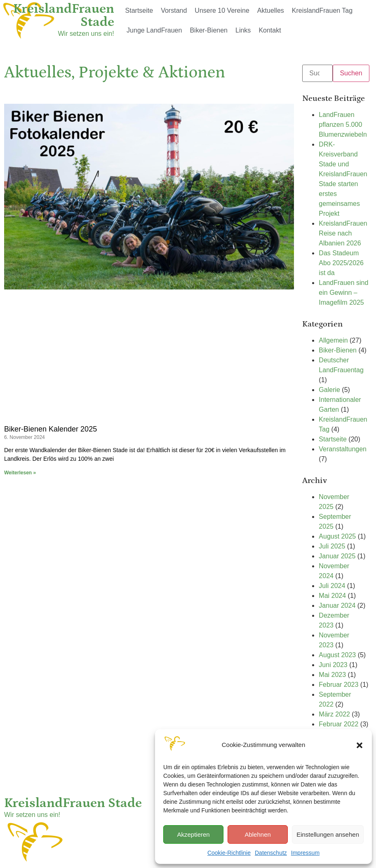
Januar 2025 (337, 556)
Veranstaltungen (343, 449)
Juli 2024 (332, 586)
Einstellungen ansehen (328, 834)
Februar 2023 (338, 685)
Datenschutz (271, 853)
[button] (360, 745)
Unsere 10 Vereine (222, 10)
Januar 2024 (337, 605)
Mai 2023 (332, 675)
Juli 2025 (332, 546)
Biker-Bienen (209, 30)
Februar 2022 (338, 724)
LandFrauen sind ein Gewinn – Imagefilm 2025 (343, 293)
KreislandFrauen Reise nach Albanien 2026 (343, 233)
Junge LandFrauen (154, 30)
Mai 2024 (332, 596)
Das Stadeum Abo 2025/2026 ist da (341, 263)
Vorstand (174, 10)
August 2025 (337, 536)
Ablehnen (257, 834)
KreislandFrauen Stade (64, 16)
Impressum (305, 853)
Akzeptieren (193, 834)
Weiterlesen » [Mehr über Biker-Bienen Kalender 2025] (20, 473)
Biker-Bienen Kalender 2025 (51, 429)
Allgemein (333, 340)
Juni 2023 (333, 665)
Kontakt (270, 30)
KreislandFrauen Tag (322, 10)
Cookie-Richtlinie (229, 853)
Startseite (139, 10)
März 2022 (334, 714)
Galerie (329, 390)
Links (243, 30)
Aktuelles (271, 10)
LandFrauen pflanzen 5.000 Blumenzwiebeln (343, 125)
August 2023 (337, 655)
